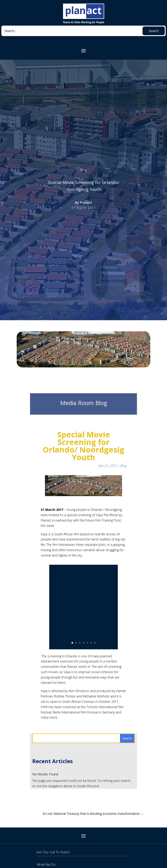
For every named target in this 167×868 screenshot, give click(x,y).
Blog (83, 170)
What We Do (46, 864)
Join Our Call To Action (53, 852)
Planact (86, 202)
